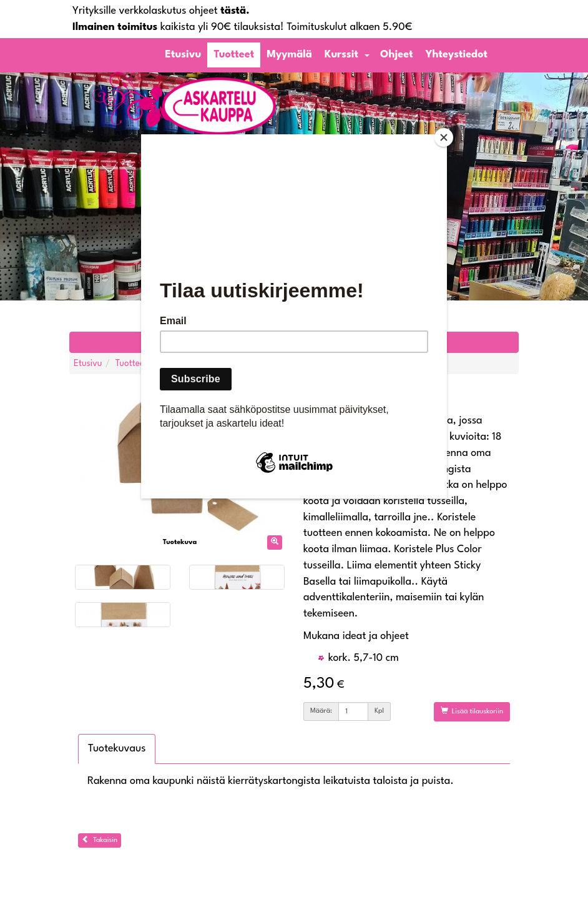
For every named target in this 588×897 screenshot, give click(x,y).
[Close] (444, 137)
